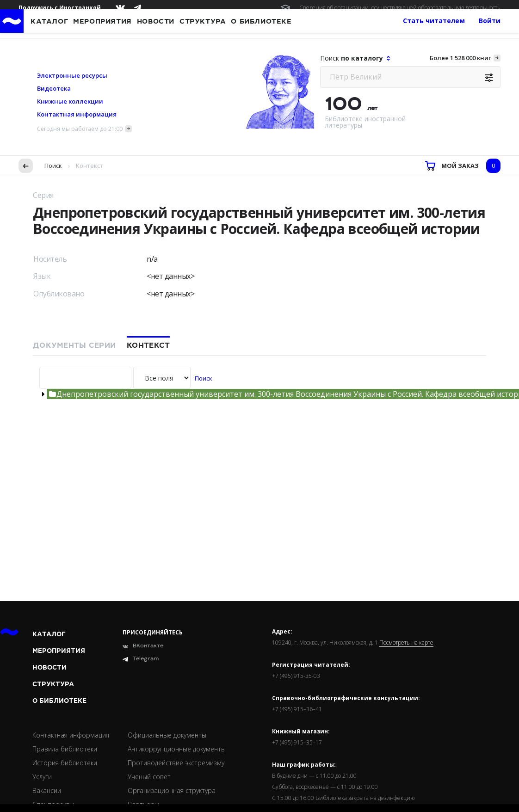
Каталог (49, 570)
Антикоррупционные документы (177, 685)
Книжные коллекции (70, 37)
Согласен (35, 791)
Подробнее (163, 773)
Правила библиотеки (65, 685)
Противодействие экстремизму (176, 699)
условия (174, 764)
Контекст (148, 282)
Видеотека (54, 25)
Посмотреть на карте (406, 579)
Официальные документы (167, 671)
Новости (49, 604)
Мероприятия (59, 587)
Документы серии (74, 282)
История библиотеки (65, 699)
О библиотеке (59, 637)
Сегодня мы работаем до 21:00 (80, 65)
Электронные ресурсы (72, 12)
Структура (53, 620)
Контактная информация (77, 50)
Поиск (53, 102)
